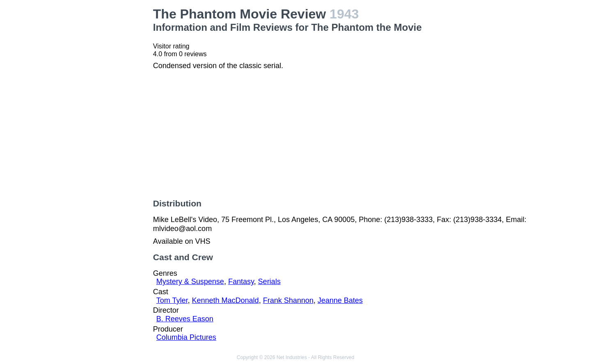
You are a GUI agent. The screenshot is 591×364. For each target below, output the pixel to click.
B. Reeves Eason (185, 319)
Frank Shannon (288, 300)
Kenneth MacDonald (226, 300)
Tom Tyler (172, 300)
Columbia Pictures (186, 337)
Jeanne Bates (340, 300)
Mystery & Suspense (190, 282)
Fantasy (241, 282)
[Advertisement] (103, 130)
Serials (269, 282)
